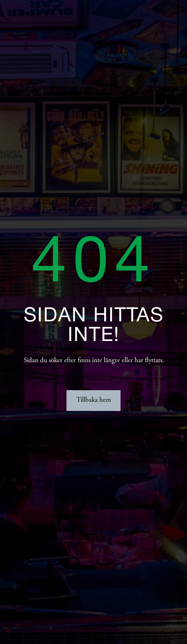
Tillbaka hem (94, 400)
